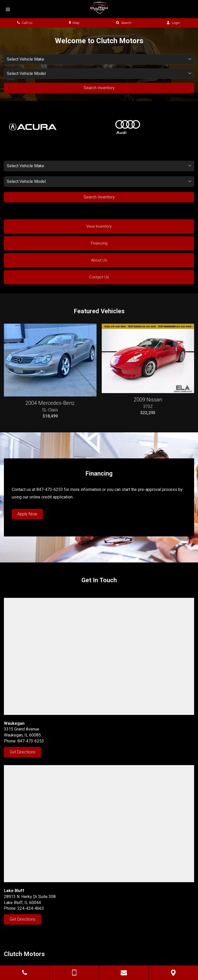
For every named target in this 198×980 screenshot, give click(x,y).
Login (173, 23)
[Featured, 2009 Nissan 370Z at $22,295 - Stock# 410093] (148, 358)
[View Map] (174, 973)
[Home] (99, 8)
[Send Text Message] (74, 973)
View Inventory (99, 226)
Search (124, 23)
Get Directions (23, 752)
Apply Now (27, 514)
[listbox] (99, 59)
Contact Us (99, 277)
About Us (99, 260)
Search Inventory (99, 88)
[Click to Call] (25, 973)
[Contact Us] (124, 973)
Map (74, 23)
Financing (99, 243)
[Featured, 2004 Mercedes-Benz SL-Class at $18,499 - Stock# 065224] (50, 360)
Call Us (25, 23)
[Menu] (8, 10)
